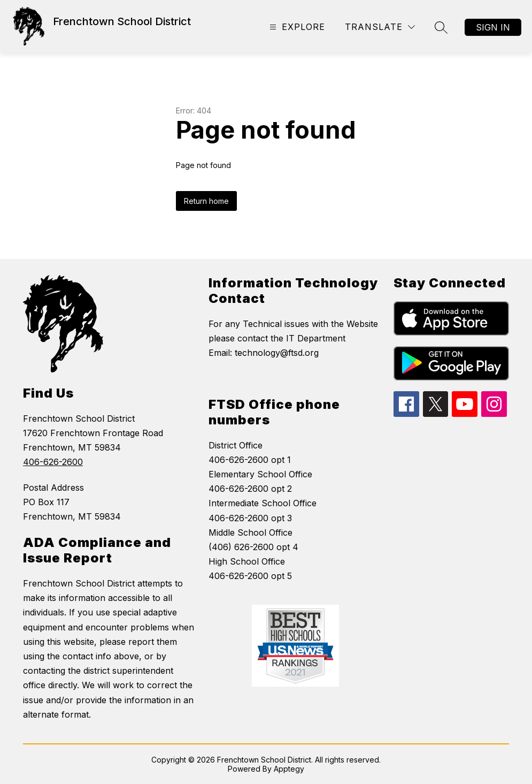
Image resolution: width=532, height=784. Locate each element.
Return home (206, 201)
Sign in (493, 27)
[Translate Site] (380, 27)
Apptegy (289, 769)
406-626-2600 (53, 462)
